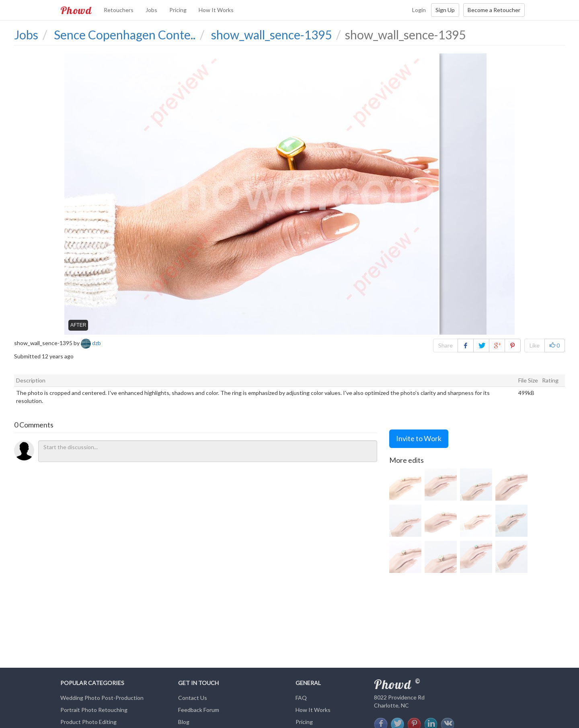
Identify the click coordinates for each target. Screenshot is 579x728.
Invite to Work (419, 438)
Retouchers (119, 10)
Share (446, 345)
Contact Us (193, 698)
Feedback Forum (199, 710)
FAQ (301, 698)
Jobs (151, 10)
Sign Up (445, 10)
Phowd (76, 10)
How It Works (216, 10)
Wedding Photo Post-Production (102, 698)
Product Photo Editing (88, 722)
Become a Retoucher (494, 10)
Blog (184, 722)
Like (535, 345)
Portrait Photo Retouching (94, 710)
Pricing (178, 10)
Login (419, 10)
